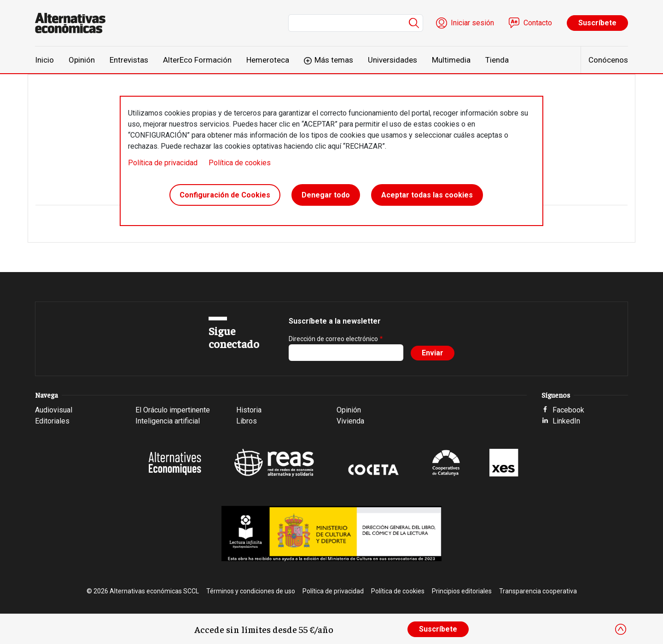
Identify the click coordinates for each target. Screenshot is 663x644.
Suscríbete (597, 23)
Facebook (568, 410)
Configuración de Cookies (225, 195)
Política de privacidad (163, 163)
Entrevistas (129, 60)
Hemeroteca (268, 60)
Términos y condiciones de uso (251, 591)
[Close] (621, 629)
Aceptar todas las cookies (427, 195)
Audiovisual (54, 410)
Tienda (497, 60)
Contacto (538, 23)
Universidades (393, 60)
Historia (249, 410)
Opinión (82, 60)
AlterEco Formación (197, 60)
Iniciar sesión (472, 23)
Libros (247, 421)
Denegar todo (326, 195)
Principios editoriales (462, 591)
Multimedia (451, 60)
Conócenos (608, 60)
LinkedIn (566, 421)
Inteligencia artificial (168, 421)
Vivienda (350, 421)
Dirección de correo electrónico (333, 339)
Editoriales (52, 421)
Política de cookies (240, 163)
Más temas (334, 60)
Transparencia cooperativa (538, 591)
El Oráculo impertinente (173, 410)
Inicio (44, 60)
